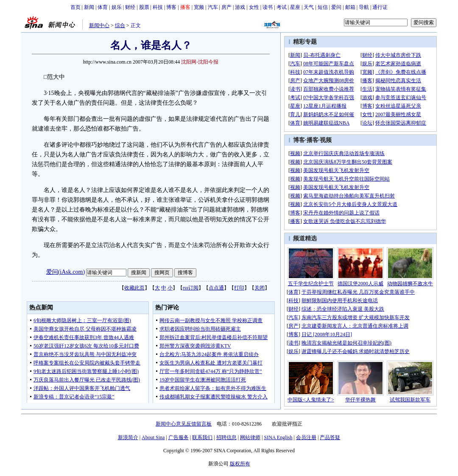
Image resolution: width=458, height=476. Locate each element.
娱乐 (117, 7)
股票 (144, 7)
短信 (323, 7)
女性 (254, 7)
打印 (239, 288)
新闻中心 (99, 25)
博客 (171, 7)
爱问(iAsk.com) (66, 272)
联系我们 (202, 437)
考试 (282, 7)
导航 (364, 7)
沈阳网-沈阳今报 (200, 62)
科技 (158, 7)
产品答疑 (330, 437)
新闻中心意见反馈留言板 (184, 424)
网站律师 (250, 437)
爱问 (336, 7)
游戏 (240, 7)
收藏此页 (134, 288)
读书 (268, 7)
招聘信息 (226, 437)
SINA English (278, 437)
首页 (75, 7)
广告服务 (179, 437)
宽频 (199, 7)
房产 (226, 7)
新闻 (89, 7)
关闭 (260, 288)
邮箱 (350, 7)
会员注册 (306, 437)
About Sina (153, 437)
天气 (309, 7)
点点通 (216, 288)
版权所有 (240, 464)
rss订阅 (191, 288)
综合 (120, 25)
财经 (130, 7)
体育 (103, 7)
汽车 (213, 7)
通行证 (380, 7)
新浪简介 (128, 437)
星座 (295, 7)
